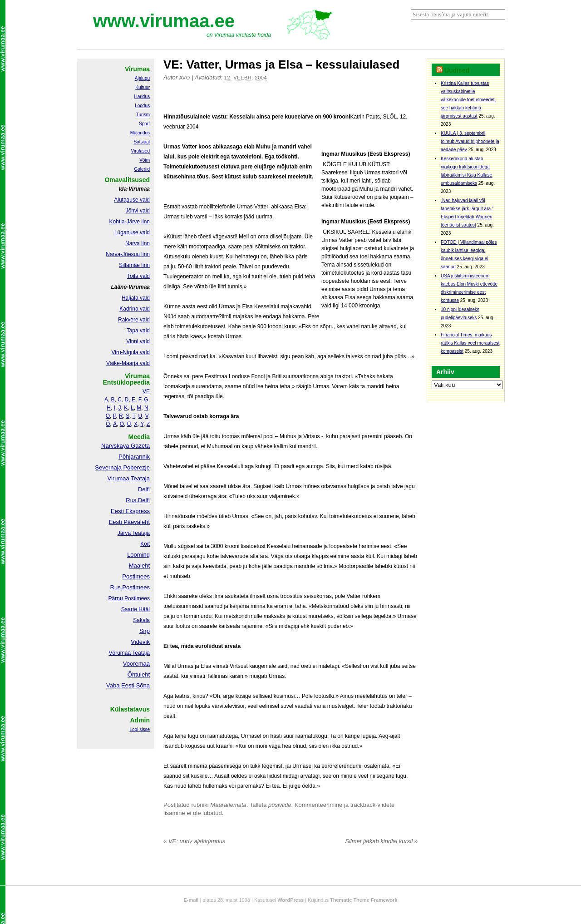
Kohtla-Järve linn (130, 222)
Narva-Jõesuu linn (128, 254)
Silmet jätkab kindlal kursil (381, 841)
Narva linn (138, 243)
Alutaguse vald (132, 200)
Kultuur (143, 87)
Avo (185, 78)
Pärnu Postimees (129, 598)
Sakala (141, 620)
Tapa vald (138, 331)
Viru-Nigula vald (131, 352)
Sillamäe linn (134, 265)
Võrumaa (120, 653)
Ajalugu (142, 78)
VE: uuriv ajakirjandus (194, 841)
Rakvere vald (134, 320)
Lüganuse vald (132, 232)
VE (146, 391)
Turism (143, 115)
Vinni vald (138, 341)
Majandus (140, 133)
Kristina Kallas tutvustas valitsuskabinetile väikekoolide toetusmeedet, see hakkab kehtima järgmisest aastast (468, 100)
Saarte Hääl (135, 609)
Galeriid (142, 169)
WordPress (290, 900)
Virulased (140, 151)
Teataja (140, 653)
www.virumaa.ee (164, 21)
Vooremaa (136, 664)
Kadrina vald (135, 309)
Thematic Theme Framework (364, 900)
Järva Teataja (134, 533)
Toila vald (138, 276)
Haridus (142, 96)
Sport (144, 124)
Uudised (457, 70)
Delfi (144, 489)
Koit (145, 544)
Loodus (142, 106)
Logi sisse (140, 729)
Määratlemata (228, 805)
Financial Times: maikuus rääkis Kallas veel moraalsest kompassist (470, 343)
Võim (145, 160)
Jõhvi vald (138, 211)
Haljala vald (136, 298)
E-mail (191, 900)
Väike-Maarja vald (128, 363)
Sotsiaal (142, 142)
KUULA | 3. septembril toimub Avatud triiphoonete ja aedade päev (470, 141)
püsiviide (280, 805)
